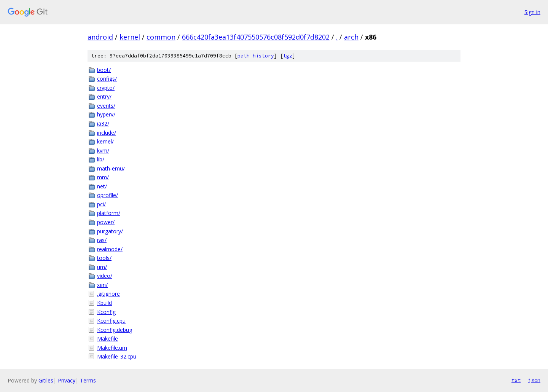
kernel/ (105, 141)
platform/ (109, 213)
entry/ (104, 96)
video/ (105, 276)
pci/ (101, 204)
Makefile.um (112, 348)
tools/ (104, 258)
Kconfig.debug (115, 330)
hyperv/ (106, 114)
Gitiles (46, 380)
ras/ (102, 240)
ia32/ (103, 123)
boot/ (104, 70)
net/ (102, 186)
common (161, 37)
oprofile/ (108, 195)
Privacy (67, 380)
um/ (102, 267)
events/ (106, 106)
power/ (106, 222)
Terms (88, 380)
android (100, 37)
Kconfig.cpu (111, 321)
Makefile (108, 339)
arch (351, 37)
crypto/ (106, 88)
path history (256, 56)
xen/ (102, 285)
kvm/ (103, 151)
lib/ (101, 159)
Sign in (532, 12)
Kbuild (104, 303)
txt (516, 380)
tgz (288, 56)
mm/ (103, 177)
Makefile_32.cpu (117, 356)
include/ (107, 133)
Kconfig (106, 312)
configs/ (107, 79)
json (534, 380)
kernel (130, 37)
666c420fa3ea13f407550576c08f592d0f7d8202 (256, 37)
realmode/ (110, 249)
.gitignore (108, 294)
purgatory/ (110, 231)
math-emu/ (111, 168)
